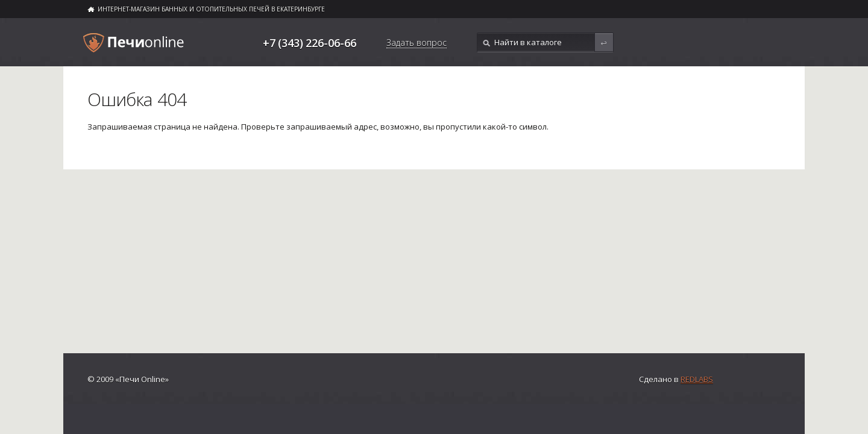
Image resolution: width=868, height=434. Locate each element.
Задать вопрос (417, 43)
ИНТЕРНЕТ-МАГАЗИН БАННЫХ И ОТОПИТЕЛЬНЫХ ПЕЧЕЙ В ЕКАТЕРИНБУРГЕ (211, 9)
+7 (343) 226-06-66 (310, 43)
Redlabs (697, 379)
